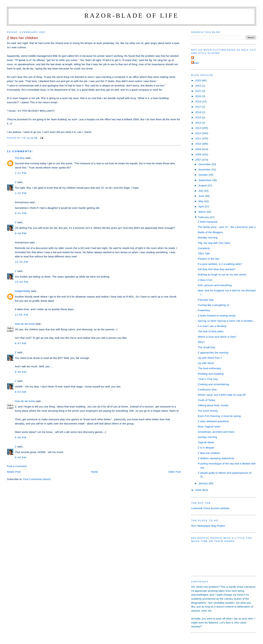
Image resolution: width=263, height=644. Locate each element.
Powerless (204, 310)
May (201, 201)
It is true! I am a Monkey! (212, 326)
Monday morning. (208, 237)
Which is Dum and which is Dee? (217, 337)
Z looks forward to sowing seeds (217, 316)
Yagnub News (206, 442)
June (202, 196)
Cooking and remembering (213, 384)
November (205, 169)
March (203, 212)
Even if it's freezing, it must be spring (219, 416)
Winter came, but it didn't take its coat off (222, 395)
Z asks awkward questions (213, 421)
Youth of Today (206, 400)
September (205, 180)
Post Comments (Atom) (37, 479)
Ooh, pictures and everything (215, 285)
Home (95, 472)
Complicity (204, 248)
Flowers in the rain (209, 259)
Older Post (175, 472)
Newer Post (14, 472)
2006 (199, 490)
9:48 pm (21, 233)
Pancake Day (206, 300)
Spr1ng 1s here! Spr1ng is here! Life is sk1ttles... (226, 321)
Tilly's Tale (204, 253)
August (203, 185)
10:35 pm (22, 262)
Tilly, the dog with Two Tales (214, 243)
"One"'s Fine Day (208, 379)
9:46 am (21, 457)
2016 (199, 112)
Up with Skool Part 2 (210, 358)
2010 (199, 144)
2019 (199, 101)
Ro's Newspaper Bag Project (208, 526)
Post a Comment (17, 466)
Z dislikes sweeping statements (216, 458)
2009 (199, 149)
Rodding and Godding (211, 374)
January (204, 483)
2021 (199, 91)
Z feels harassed (208, 222)
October (204, 175)
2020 (199, 96)
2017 (199, 107)
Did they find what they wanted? (217, 269)
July (201, 191)
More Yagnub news (209, 426)
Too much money (208, 411)
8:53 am (21, 392)
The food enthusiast (209, 368)
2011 (199, 138)
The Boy (20, 158)
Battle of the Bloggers (210, 232)
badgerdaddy (23, 291)
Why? (201, 342)
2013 (199, 128)
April (201, 206)
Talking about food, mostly (213, 405)
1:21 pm (21, 173)
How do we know (25, 324)
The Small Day (206, 347)
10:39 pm (22, 282)
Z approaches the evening (213, 353)
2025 (199, 80)
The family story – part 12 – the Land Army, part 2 (227, 227)
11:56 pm (22, 315)
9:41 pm (21, 213)
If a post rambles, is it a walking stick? (220, 264)
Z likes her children (209, 453)
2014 (199, 123)
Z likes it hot (205, 280)
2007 (199, 160)
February (204, 217)
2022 (199, 86)
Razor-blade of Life (131, 16)
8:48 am (21, 372)
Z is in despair (206, 448)
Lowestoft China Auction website (210, 508)
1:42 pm (21, 193)
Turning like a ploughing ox (214, 305)
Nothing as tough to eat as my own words (222, 274)
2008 (199, 154)
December (205, 164)
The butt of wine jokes (211, 331)
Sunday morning (207, 437)
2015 (199, 117)
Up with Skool (206, 363)
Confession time (207, 390)
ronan (195, 63)
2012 (199, 133)
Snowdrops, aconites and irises (216, 432)
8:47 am (21, 343)
